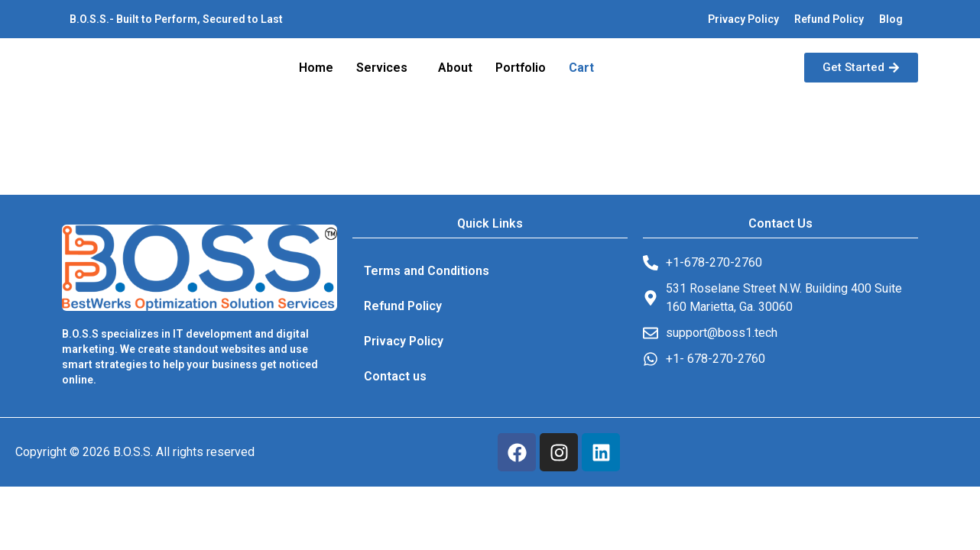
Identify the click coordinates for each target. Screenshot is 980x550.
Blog (891, 19)
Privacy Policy (743, 19)
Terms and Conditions (427, 271)
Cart (581, 68)
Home (316, 68)
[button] (386, 68)
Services (382, 68)
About (455, 68)
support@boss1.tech (722, 333)
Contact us (395, 376)
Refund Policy (829, 19)
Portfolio (521, 68)
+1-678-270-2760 (714, 262)
